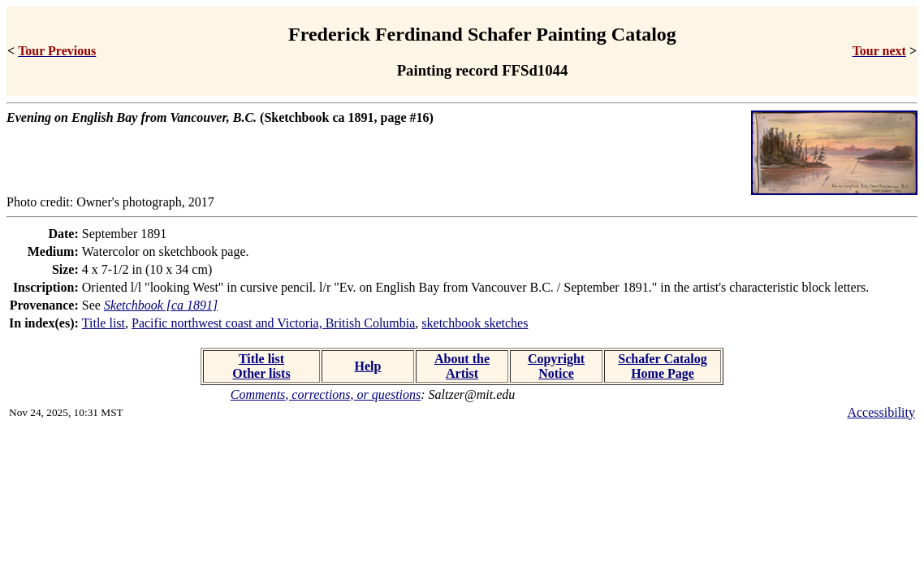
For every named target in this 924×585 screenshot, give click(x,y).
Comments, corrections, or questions (326, 394)
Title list (104, 323)
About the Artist (462, 366)
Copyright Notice (556, 366)
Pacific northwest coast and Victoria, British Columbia (273, 323)
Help (368, 366)
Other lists (261, 373)
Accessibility (881, 412)
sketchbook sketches (475, 323)
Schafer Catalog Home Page (662, 366)
